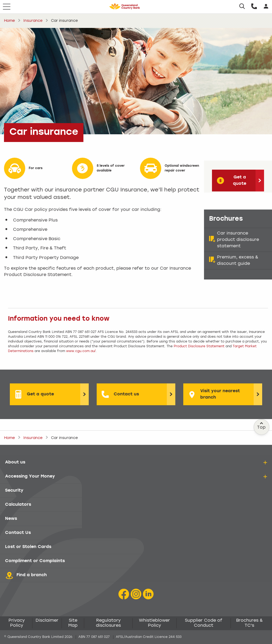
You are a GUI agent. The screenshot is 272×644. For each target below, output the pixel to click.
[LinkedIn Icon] (148, 594)
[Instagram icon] (136, 594)
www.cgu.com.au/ (81, 351)
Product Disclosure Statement (199, 346)
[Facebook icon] (124, 594)
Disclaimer (47, 621)
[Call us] (254, 7)
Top (262, 426)
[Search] (242, 7)
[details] (265, 463)
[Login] (266, 7)
